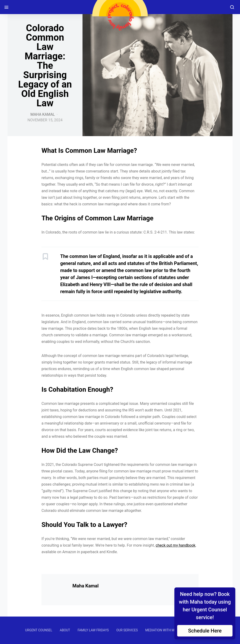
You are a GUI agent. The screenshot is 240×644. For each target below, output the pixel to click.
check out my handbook (176, 545)
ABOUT (65, 630)
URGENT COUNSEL (39, 630)
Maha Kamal (43, 114)
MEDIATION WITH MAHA (163, 630)
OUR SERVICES (127, 630)
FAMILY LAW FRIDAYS (93, 630)
